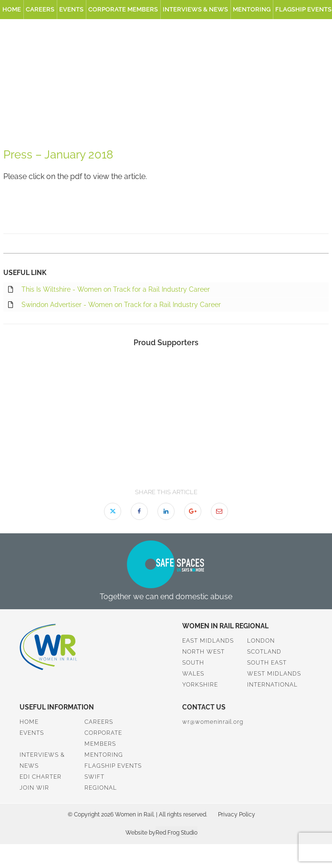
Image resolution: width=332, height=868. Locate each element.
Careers (40, 9)
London (261, 641)
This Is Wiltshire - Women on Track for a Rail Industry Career (109, 290)
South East (267, 663)
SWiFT (94, 777)
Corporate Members (123, 9)
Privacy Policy (237, 815)
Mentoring (252, 9)
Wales (193, 674)
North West (203, 652)
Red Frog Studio (176, 833)
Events (71, 9)
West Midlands (274, 674)
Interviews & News (195, 9)
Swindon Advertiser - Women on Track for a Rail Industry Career (114, 305)
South (193, 663)
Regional (101, 788)
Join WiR (34, 788)
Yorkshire (200, 685)
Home (12, 9)
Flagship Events (113, 766)
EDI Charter (41, 777)
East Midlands (208, 641)
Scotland (264, 652)
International (272, 685)
